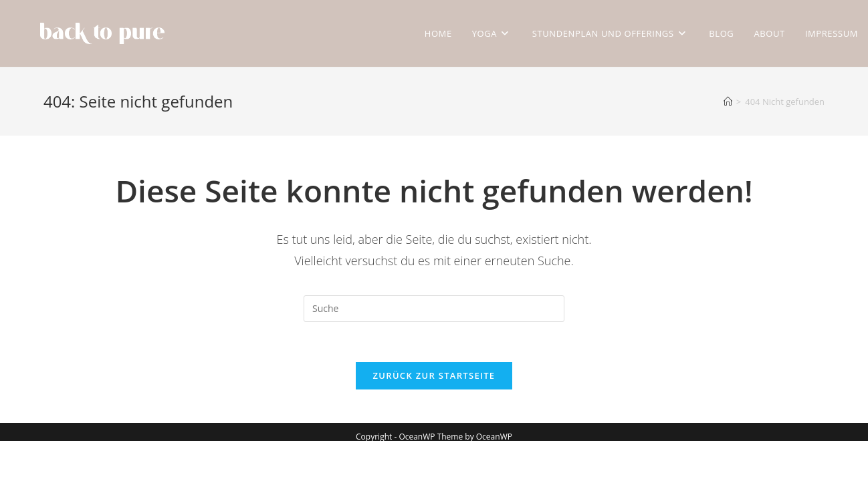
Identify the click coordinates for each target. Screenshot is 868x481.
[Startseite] (728, 102)
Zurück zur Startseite (434, 375)
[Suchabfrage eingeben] (434, 309)
